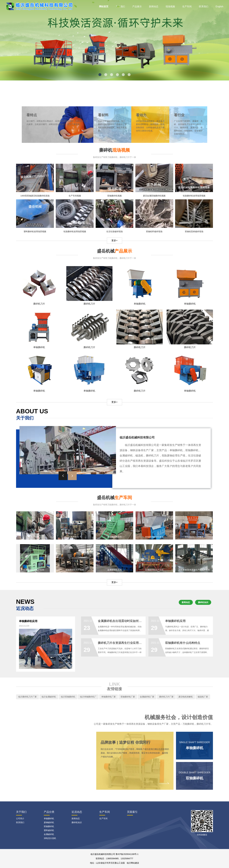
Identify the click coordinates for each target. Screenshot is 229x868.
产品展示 (137, 6)
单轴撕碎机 (49, 818)
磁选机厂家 (203, 697)
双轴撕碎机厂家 (128, 697)
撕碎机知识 (203, 602)
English (219, 6)
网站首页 (104, 6)
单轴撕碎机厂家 (109, 697)
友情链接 (114, 689)
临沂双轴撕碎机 (68, 697)
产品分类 (49, 812)
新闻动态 (154, 6)
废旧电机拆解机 (186, 697)
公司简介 (20, 818)
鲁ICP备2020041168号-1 (127, 854)
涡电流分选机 (50, 838)
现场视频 (170, 6)
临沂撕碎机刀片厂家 (27, 697)
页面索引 (132, 812)
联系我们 (204, 6)
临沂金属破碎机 (49, 697)
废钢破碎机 (49, 822)
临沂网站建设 (133, 863)
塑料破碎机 (49, 830)
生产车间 (187, 6)
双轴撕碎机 (49, 826)
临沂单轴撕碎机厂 (88, 697)
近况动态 (77, 812)
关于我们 (120, 6)
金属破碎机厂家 (147, 697)
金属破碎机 (49, 834)
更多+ (114, 240)
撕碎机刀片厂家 (166, 697)
